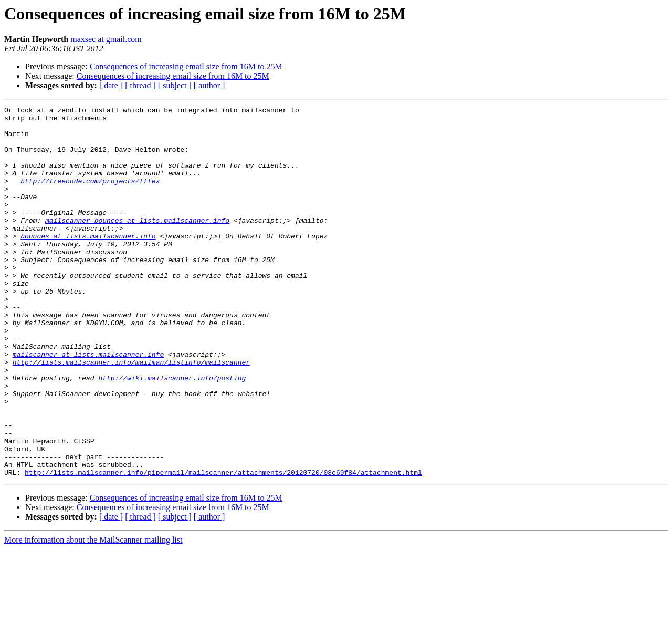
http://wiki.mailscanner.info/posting (172, 433)
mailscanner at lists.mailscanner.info (88, 404)
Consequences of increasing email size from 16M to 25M (186, 66)
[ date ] (111, 85)
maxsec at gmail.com (106, 39)
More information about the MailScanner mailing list (93, 614)
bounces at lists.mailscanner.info (88, 263)
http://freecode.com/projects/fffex (90, 196)
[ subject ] (175, 85)
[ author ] (209, 85)
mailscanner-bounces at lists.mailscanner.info (137, 244)
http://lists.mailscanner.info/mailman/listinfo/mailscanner (131, 414)
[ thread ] (140, 85)
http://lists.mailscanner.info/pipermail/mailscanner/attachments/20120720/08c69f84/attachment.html (223, 546)
